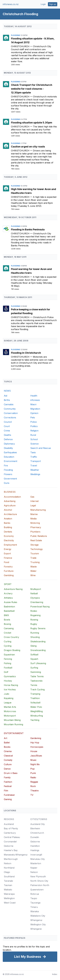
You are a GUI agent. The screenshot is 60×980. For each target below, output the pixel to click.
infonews (35, 400)
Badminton (9, 607)
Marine (34, 514)
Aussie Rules (11, 602)
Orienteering (37, 602)
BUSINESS (10, 492)
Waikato (8, 890)
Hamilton (35, 846)
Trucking (35, 562)
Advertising (10, 501)
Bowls (7, 620)
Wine (33, 575)
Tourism (35, 553)
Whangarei (36, 929)
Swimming (36, 672)
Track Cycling (37, 689)
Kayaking (9, 698)
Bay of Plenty (11, 828)
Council (8, 422)
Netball (34, 593)
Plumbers (35, 532)
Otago (7, 872)
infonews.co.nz (11, 4)
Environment (11, 461)
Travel (34, 466)
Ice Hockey (10, 689)
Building (8, 527)
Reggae (34, 782)
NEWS (7, 391)
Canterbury (10, 833)
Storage (34, 545)
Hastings (35, 850)
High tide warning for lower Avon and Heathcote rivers (34, 191)
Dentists (8, 532)
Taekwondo (36, 681)
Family (7, 777)
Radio (33, 777)
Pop (32, 769)
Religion (34, 431)
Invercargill (36, 855)
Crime (7, 431)
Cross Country (11, 637)
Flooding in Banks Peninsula (28, 229)
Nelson (8, 863)
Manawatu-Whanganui (16, 855)
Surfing (34, 668)
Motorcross (10, 711)
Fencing (8, 659)
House (34, 751)
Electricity (9, 540)
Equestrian (9, 655)
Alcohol (8, 510)
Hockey (8, 681)
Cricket (7, 633)
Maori (33, 404)
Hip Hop (35, 743)
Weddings (35, 474)
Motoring (35, 523)
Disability (8, 448)
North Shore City (39, 881)
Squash (34, 659)
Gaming (8, 799)
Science (34, 444)
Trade (33, 558)
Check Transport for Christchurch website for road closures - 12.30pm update (32, 89)
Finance (8, 558)
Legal (33, 505)
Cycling (8, 646)
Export (7, 553)
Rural (33, 435)
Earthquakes (10, 452)
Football (8, 668)
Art (5, 738)
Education (9, 457)
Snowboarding (38, 650)
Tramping (35, 694)
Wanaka (35, 911)
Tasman (8, 885)
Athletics (8, 598)
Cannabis (9, 404)
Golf (6, 672)
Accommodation (12, 497)
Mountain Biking (12, 720)
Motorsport (10, 716)
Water (33, 571)
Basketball (9, 611)
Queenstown (37, 890)
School (34, 439)
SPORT (8, 584)
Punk (33, 773)
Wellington (9, 898)
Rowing (34, 620)
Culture (8, 764)
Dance (7, 769)
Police (34, 422)
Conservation (11, 413)
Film (6, 791)
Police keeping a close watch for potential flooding (31, 311)
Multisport (36, 589)
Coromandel (10, 842)
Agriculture (10, 505)
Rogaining (35, 615)
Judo (7, 694)
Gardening (36, 738)
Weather (35, 470)
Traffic (34, 457)
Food (6, 562)
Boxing (7, 624)
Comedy (8, 760)
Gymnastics (10, 676)
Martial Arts (10, 707)
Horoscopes (37, 747)
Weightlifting (37, 711)
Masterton (36, 863)
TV (32, 795)
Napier (34, 868)
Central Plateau (12, 837)
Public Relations (39, 536)
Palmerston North (40, 885)
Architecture (10, 514)
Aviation (8, 519)
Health (34, 396)
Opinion (34, 413)
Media (33, 519)
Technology (37, 549)
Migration (35, 409)
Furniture (9, 571)
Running (35, 633)
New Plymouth (38, 876)
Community (10, 409)
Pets (33, 418)
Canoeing (9, 628)
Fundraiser (9, 795)
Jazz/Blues (36, 756)
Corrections (10, 418)
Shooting (35, 637)
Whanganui (36, 920)
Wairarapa (9, 894)
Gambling (9, 575)
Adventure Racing (13, 589)
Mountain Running (13, 724)
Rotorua (35, 894)
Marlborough (11, 859)
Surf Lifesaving (38, 663)
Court (7, 426)
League (8, 703)
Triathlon (35, 698)
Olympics (35, 598)
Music (33, 760)
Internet (34, 501)
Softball (34, 655)
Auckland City (38, 824)
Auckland (9, 824)
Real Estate (36, 540)
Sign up (53, 4)
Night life (35, 764)
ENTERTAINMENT (14, 733)
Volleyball (35, 703)
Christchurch (21, 46)
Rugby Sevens (38, 628)
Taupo (34, 898)
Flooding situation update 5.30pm (32, 123)
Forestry (8, 567)
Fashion (8, 782)
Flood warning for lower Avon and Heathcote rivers (31, 271)
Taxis (33, 452)
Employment (10, 545)
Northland (9, 868)
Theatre (34, 791)
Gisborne (9, 846)
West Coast (10, 903)
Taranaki (8, 881)
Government (10, 479)
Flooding (16, 35)
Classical (8, 756)
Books (7, 747)
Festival (8, 786)
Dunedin (35, 837)
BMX (6, 615)
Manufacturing (38, 510)
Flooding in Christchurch (26, 353)
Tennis (34, 685)
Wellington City (38, 924)
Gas (32, 497)
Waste (34, 567)
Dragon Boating (12, 650)
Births (7, 400)
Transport (36, 461)
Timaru (34, 907)
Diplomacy (9, 444)
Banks (7, 523)
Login (43, 4)
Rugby (34, 624)
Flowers (8, 474)
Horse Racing (11, 685)
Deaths (7, 435)
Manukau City (38, 859)
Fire (6, 466)
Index (55, 974)
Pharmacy (36, 527)
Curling (8, 641)
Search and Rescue (41, 448)
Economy (9, 536)
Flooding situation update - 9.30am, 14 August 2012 (33, 40)
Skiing (33, 646)
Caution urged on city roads (28, 147)
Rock (33, 786)
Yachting (35, 720)
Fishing (7, 663)
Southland (9, 876)
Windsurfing (37, 716)
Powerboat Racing (40, 607)
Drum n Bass (11, 773)
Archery (8, 593)
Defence (8, 439)
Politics (34, 426)
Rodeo (34, 611)
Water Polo (36, 707)
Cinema (8, 751)
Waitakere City (38, 916)
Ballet (7, 743)
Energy (8, 549)
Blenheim (35, 828)
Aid (5, 396)
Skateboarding (38, 641)
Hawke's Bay (11, 850)
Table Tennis (37, 676)
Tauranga (35, 903)
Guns (7, 483)
